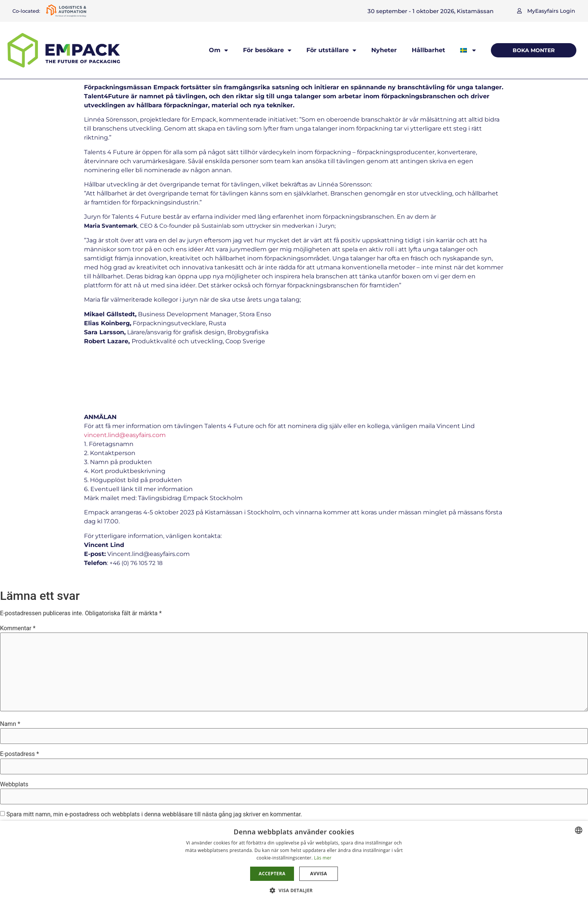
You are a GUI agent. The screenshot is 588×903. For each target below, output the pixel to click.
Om (218, 50)
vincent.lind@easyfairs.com (125, 381)
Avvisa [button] (319, 874)
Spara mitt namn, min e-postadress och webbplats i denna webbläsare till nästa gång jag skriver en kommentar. (154, 761)
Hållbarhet (428, 50)
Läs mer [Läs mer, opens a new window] (323, 858)
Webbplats (14, 731)
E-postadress (19, 700)
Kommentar (18, 575)
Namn (10, 670)
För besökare (267, 50)
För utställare (331, 50)
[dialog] (294, 862)
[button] (546, 11)
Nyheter (384, 50)
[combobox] (579, 830)
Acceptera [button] (272, 874)
